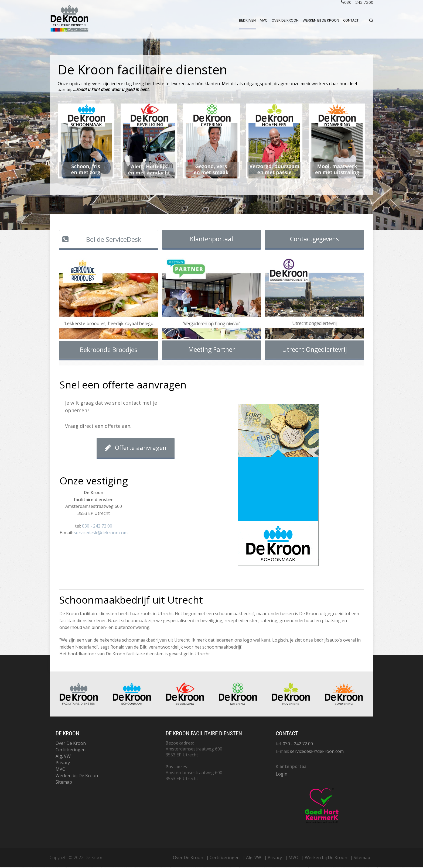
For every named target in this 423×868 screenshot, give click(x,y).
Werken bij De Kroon (321, 20)
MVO (264, 20)
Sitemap (64, 783)
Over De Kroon (285, 20)
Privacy (63, 764)
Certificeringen (71, 751)
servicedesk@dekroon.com (101, 534)
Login (282, 775)
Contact (351, 20)
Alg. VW (63, 757)
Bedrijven (247, 20)
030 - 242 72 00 (97, 527)
